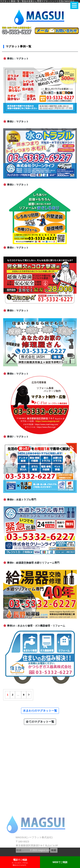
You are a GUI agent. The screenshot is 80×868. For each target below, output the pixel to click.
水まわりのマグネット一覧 (40, 711)
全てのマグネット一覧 (40, 722)
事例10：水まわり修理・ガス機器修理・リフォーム (34, 626)
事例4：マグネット (16, 248)
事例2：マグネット (16, 121)
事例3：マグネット (16, 185)
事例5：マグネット (16, 311)
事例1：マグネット (16, 59)
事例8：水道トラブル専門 (20, 500)
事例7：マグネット (16, 437)
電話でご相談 (20, 862)
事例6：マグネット (16, 374)
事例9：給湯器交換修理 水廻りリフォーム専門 (31, 563)
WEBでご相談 (60, 862)
